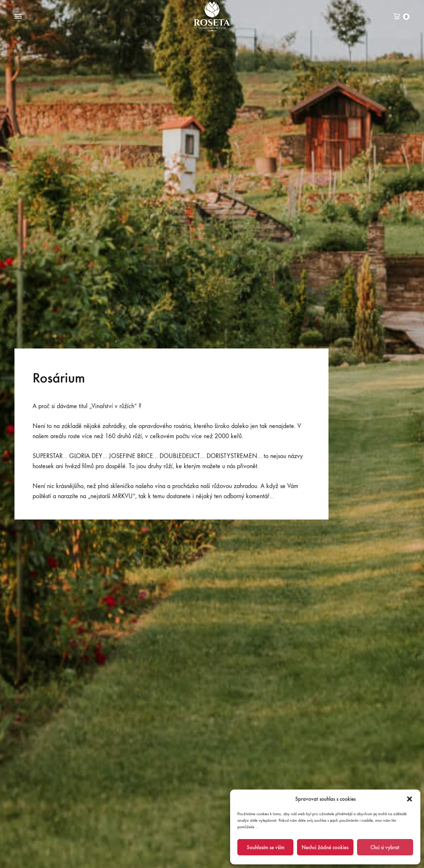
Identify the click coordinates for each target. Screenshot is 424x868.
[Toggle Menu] (18, 17)
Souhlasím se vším (266, 847)
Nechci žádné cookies (325, 847)
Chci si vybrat (385, 847)
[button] (410, 799)
